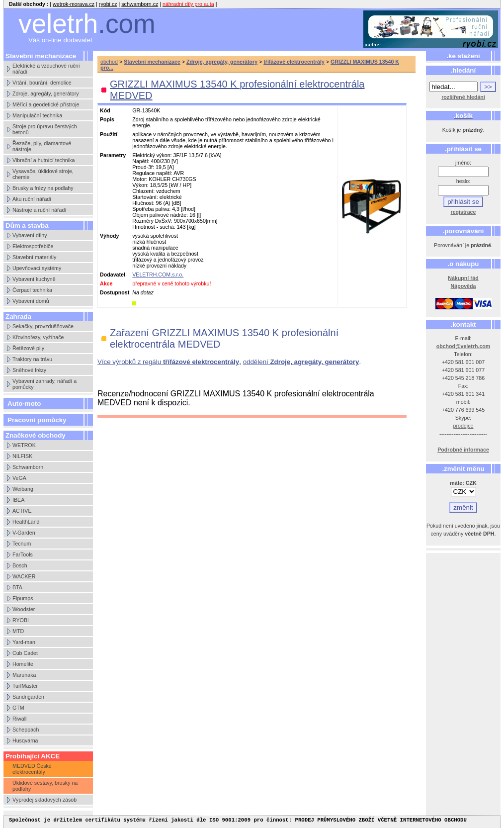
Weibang (23, 489)
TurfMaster (25, 686)
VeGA (19, 478)
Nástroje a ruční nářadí (39, 210)
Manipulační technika (37, 115)
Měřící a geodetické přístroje (46, 104)
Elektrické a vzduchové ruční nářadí (46, 69)
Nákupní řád (463, 278)
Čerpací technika (32, 290)
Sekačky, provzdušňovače (43, 326)
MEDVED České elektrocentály (32, 769)
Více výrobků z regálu (168, 362)
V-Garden (24, 533)
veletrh (87, 24)
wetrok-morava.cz (74, 4)
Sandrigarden (28, 697)
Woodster (24, 609)
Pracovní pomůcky (37, 420)
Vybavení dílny (30, 235)
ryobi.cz (108, 4)
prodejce (463, 426)
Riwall (19, 719)
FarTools (23, 554)
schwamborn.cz (140, 4)
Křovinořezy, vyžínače (38, 337)
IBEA (18, 500)
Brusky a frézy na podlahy (43, 188)
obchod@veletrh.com (463, 346)
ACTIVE (22, 511)
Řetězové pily (28, 348)
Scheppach (26, 730)
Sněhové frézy (29, 370)
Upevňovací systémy (37, 268)
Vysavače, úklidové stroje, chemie (43, 174)
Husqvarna (25, 740)
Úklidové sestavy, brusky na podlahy (45, 786)
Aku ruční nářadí (32, 199)
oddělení (301, 362)
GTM (18, 708)
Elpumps (23, 598)
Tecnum (22, 544)
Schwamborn (28, 467)
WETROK (24, 445)
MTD (18, 631)
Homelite (23, 664)
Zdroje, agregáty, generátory (46, 93)
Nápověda (463, 286)
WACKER (24, 576)
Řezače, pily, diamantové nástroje (42, 146)
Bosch (20, 565)
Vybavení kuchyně (34, 279)
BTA (17, 587)
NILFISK (22, 456)
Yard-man (24, 642)
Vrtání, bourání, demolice (42, 83)
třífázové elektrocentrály (294, 62)
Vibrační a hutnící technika (43, 160)
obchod (109, 62)
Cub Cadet (25, 653)
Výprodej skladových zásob (44, 800)
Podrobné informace (463, 450)
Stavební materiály (34, 257)
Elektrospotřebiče (33, 246)
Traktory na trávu (32, 359)
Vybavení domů (31, 301)
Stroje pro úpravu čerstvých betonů (45, 129)
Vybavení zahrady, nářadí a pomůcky (44, 384)
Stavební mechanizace (152, 62)
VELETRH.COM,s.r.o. (158, 275)
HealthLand (26, 522)
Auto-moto (24, 404)
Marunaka (24, 675)
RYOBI (21, 620)
